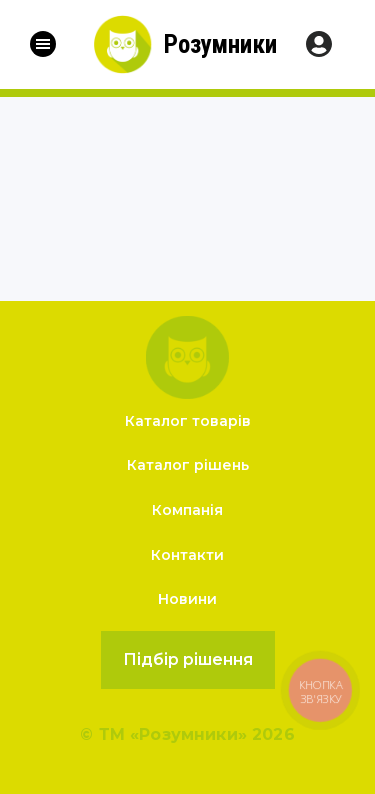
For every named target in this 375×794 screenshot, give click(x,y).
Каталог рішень (188, 465)
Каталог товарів (188, 421)
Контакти (187, 555)
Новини (187, 599)
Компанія (187, 510)
